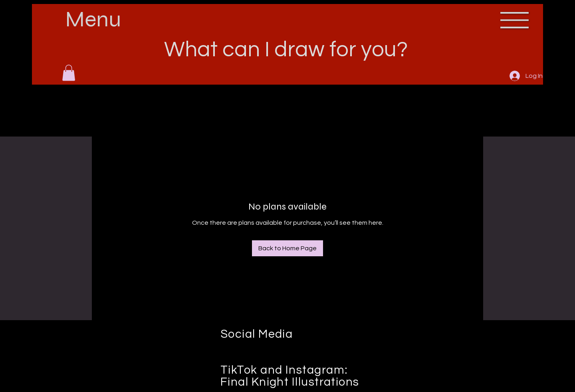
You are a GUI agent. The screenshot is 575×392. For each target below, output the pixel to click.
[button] (69, 73)
